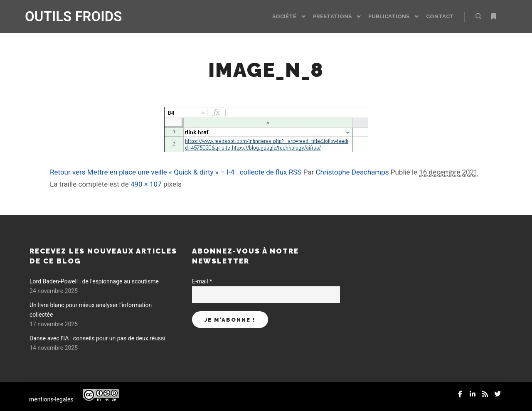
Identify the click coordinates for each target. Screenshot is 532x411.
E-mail (202, 281)
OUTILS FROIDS (66, 16)
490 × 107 (146, 184)
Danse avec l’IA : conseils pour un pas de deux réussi (97, 338)
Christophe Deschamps (352, 172)
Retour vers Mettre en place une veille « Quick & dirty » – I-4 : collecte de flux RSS (176, 172)
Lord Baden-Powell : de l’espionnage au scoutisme (94, 281)
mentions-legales (51, 399)
